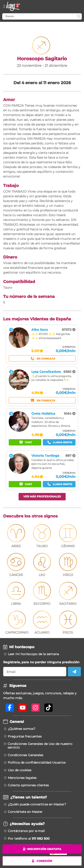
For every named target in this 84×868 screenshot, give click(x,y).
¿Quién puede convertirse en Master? (37, 804)
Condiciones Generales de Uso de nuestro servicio (40, 746)
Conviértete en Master (25, 812)
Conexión (42, 861)
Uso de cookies (20, 770)
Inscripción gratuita (42, 849)
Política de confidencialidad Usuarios (37, 762)
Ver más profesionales (42, 496)
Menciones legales (22, 778)
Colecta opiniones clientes (28, 785)
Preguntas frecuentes (25, 736)
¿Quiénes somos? (22, 729)
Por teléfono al (29, 839)
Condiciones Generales (26, 755)
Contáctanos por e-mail (26, 831)
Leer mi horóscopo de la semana (33, 654)
